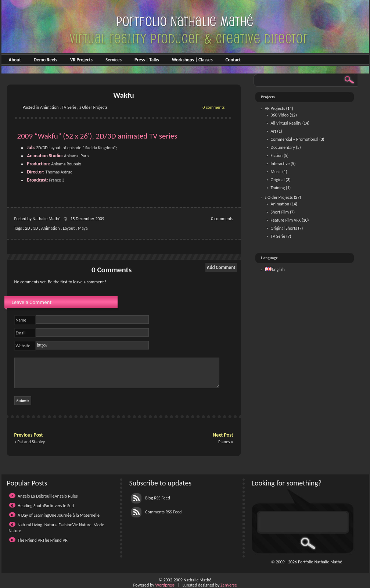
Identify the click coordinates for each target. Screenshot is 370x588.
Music (276, 172)
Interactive (280, 164)
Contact (233, 60)
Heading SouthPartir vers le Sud (46, 506)
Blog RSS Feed (151, 498)
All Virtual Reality (286, 123)
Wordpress (165, 585)
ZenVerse (229, 585)
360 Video (280, 115)
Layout (69, 228)
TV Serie (69, 107)
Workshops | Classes (192, 60)
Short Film (280, 212)
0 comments (213, 107)
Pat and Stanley (31, 442)
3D (35, 228)
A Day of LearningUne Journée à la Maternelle (59, 515)
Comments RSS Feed (157, 512)
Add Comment (221, 267)
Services (114, 60)
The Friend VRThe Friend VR (43, 540)
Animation (49, 107)
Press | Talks (147, 60)
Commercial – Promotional (295, 139)
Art (274, 131)
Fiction (277, 155)
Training (278, 188)
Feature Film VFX (286, 220)
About (15, 60)
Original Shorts (284, 228)
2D (27, 228)
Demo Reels (46, 60)
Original (278, 180)
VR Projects (81, 60)
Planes (224, 442)
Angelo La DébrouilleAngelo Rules (48, 496)
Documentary (283, 147)
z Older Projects (93, 107)
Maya (83, 228)
